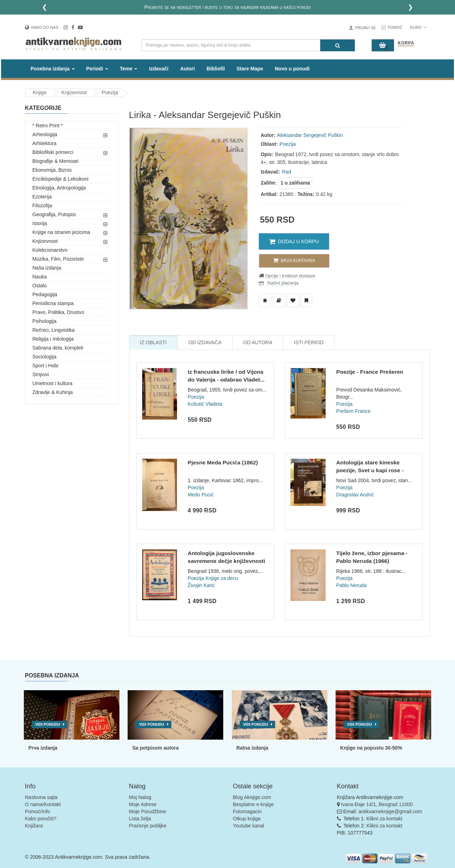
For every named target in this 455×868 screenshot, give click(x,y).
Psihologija (44, 321)
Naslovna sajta (41, 797)
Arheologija (45, 134)
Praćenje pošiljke (148, 826)
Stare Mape (250, 69)
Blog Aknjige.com (252, 797)
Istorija (40, 223)
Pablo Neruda (352, 585)
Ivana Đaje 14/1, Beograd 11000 (377, 804)
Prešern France (353, 411)
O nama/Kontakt (43, 804)
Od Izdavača (205, 342)
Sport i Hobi (45, 366)
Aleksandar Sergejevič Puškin (310, 135)
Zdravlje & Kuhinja (53, 392)
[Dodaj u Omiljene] (293, 300)
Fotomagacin (247, 811)
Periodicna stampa (53, 303)
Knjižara (34, 826)
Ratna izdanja (252, 748)
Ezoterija (42, 197)
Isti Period (309, 342)
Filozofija (42, 206)
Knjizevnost (74, 92)
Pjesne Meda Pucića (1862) (223, 462)
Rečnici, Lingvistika (53, 330)
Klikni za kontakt (384, 819)
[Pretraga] (338, 45)
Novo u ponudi (292, 69)
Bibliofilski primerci (53, 152)
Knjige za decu (222, 578)
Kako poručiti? (41, 819)
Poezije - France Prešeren (370, 372)
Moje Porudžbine (148, 811)
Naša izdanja (47, 268)
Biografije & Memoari (55, 161)
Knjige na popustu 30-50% (371, 748)
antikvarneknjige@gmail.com (390, 811)
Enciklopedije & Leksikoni (60, 179)
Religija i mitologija (53, 339)
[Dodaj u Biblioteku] (279, 300)
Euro (418, 27)
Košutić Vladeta (205, 404)
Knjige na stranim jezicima (61, 232)
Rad (287, 172)
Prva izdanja (43, 748)
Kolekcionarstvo (50, 250)
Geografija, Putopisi (54, 214)
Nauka (39, 277)
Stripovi (41, 374)
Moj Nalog (140, 797)
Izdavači (159, 69)
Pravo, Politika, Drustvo (58, 312)
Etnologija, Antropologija (59, 188)
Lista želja (140, 819)
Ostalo (39, 286)
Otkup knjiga (247, 819)
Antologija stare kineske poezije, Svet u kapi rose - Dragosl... (370, 470)
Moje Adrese (143, 804)
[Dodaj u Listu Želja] (265, 300)
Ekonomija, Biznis (52, 170)
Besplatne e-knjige (253, 804)
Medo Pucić (201, 495)
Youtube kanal (248, 826)
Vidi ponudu (48, 724)
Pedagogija (45, 294)
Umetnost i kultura (52, 383)
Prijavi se (365, 28)
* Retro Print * (48, 126)
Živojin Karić (201, 585)
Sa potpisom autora (156, 748)
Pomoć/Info (38, 811)
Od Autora (258, 342)
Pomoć (395, 27)
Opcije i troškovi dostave (290, 276)
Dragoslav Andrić (355, 495)
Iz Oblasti (153, 342)
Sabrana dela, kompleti (58, 348)
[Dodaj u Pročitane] (306, 300)
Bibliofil (216, 69)
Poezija (110, 92)
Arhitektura (44, 143)
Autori (188, 69)
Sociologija (44, 357)
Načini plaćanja (282, 283)
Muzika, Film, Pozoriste (58, 259)
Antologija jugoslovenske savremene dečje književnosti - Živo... (226, 561)
